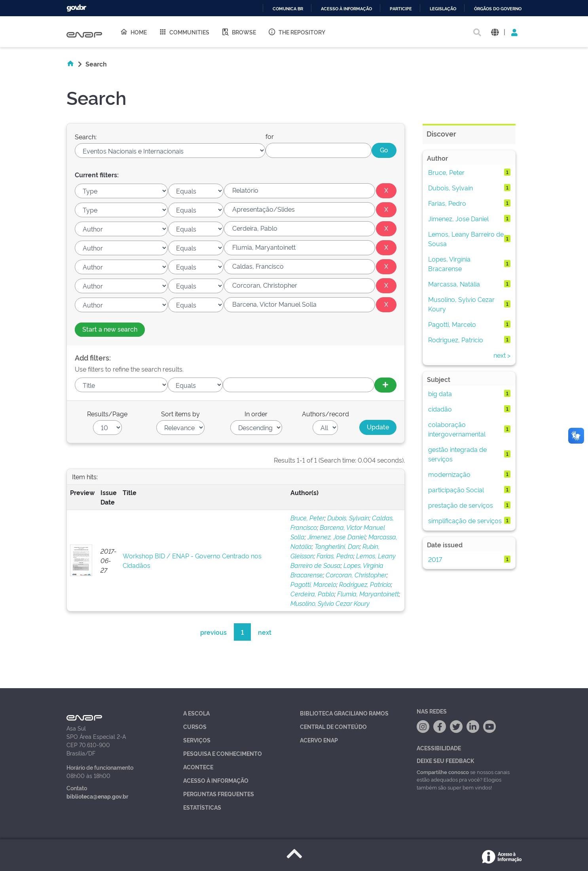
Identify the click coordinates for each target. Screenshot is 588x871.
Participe (401, 9)
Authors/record (325, 414)
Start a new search (110, 329)
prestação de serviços (461, 505)
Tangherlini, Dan (337, 546)
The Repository (297, 32)
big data (440, 393)
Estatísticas (202, 807)
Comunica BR (288, 9)
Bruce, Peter (307, 518)
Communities (184, 32)
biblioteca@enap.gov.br (97, 796)
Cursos (195, 726)
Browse (239, 32)
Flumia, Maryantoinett (368, 594)
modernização (449, 474)
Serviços (197, 740)
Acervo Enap (319, 740)
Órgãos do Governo (498, 9)
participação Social (456, 490)
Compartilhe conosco (443, 772)
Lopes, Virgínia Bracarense (449, 264)
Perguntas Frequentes (219, 794)
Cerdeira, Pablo (312, 594)
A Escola (196, 713)
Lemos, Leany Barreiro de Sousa (466, 239)
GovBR (76, 8)
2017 (435, 559)
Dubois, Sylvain (348, 518)
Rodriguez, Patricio (365, 584)
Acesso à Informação (216, 780)
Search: (86, 137)
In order (256, 414)
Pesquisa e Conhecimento (223, 753)
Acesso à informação (346, 9)
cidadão (440, 409)
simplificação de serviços (465, 520)
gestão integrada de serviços (457, 454)
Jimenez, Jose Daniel (337, 537)
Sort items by (180, 414)
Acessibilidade (439, 748)
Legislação (443, 9)
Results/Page (107, 414)
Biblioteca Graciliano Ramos (344, 713)
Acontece (198, 767)
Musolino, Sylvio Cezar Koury (330, 603)
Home (133, 32)
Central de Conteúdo (333, 726)
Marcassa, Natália (454, 284)
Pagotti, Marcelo (313, 584)
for (270, 136)
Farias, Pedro (335, 556)
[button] (495, 32)
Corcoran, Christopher (356, 575)
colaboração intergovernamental (457, 429)
